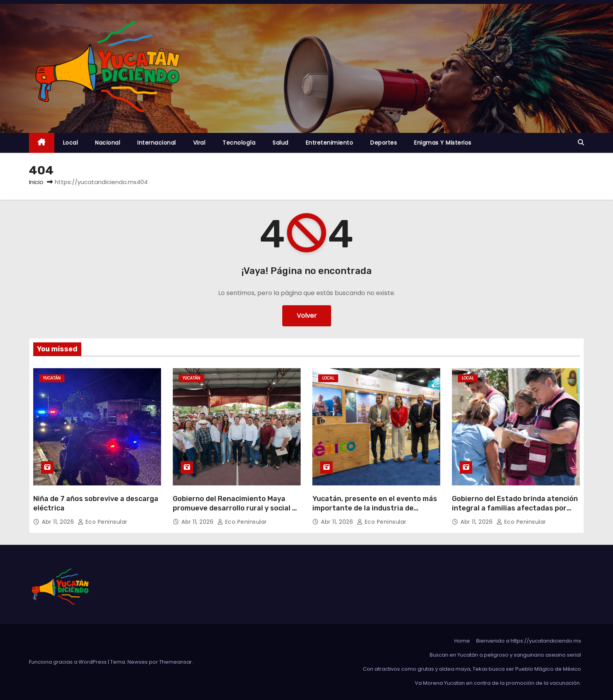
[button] (581, 142)
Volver (307, 316)
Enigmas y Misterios (443, 143)
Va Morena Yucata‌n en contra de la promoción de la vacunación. (498, 683)
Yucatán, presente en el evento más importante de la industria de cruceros (375, 508)
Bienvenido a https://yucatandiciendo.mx (529, 641)
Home (462, 641)
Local (71, 143)
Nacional (108, 143)
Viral (199, 143)
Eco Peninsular (103, 522)
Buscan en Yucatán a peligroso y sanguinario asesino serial (505, 655)
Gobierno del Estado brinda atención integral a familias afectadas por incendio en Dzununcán (515, 508)
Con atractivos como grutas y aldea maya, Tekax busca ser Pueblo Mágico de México (472, 669)
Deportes (384, 143)
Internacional (157, 143)
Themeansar (176, 662)
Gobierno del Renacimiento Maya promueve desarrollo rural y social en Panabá (237, 508)
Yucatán (52, 378)
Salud (281, 143)
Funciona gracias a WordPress (68, 662)
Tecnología (239, 143)
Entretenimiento (330, 143)
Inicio (36, 182)
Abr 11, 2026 (59, 522)
